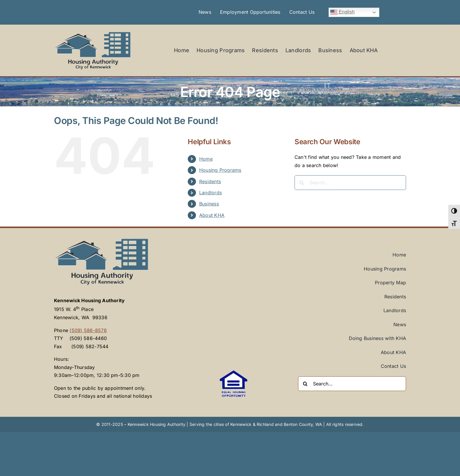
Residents (210, 181)
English (343, 12)
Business (209, 204)
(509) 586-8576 (88, 330)
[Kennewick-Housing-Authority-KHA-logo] (93, 33)
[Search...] (350, 183)
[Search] (302, 183)
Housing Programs (220, 170)
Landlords (210, 193)
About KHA (212, 215)
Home (206, 159)
